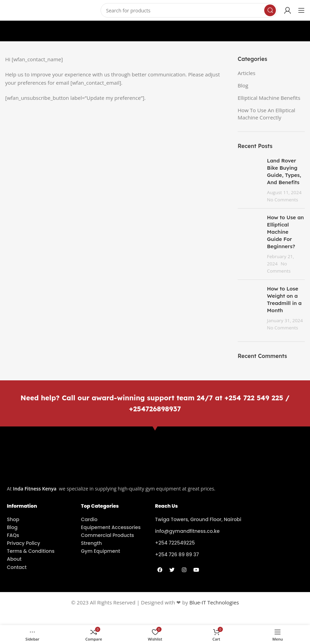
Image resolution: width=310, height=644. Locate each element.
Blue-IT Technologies (214, 602)
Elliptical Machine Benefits (269, 98)
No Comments (283, 200)
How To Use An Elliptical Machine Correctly (266, 114)
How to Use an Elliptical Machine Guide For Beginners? (285, 232)
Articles (246, 73)
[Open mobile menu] (301, 10)
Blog (243, 85)
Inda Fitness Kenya (35, 489)
